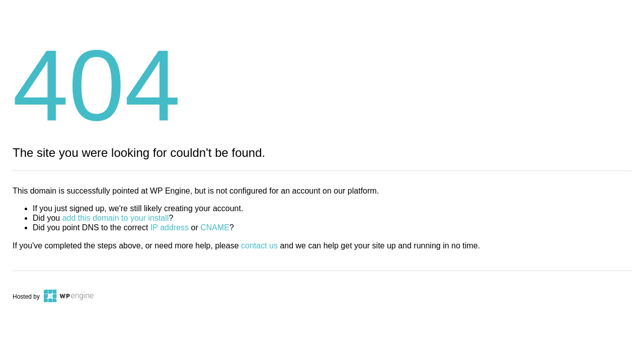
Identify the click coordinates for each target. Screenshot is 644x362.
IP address (170, 228)
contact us (259, 246)
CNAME (215, 228)
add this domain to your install (116, 218)
